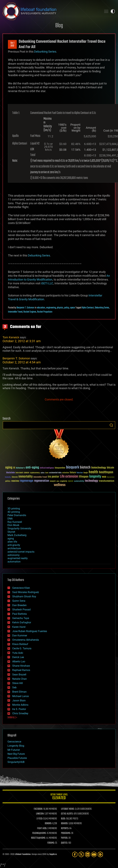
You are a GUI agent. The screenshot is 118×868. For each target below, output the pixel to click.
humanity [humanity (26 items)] (8, 477)
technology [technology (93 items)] (91, 481)
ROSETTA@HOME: (38, 838)
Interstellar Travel (15, 312)
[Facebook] (75, 854)
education (41, 308)
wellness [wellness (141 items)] (60, 485)
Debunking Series (45, 52)
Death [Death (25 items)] (47, 473)
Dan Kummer (20, 636)
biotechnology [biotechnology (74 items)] (99, 468)
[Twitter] (81, 854)
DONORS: (48, 824)
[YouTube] (94, 854)
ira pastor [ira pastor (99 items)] (53, 477)
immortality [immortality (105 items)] (26, 477)
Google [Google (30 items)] (86, 473)
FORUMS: (51, 843)
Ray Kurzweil (15, 522)
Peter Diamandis (17, 515)
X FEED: (40, 819)
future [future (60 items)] (73, 473)
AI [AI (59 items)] (14, 468)
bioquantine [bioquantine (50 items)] (60, 468)
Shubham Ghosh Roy (24, 596)
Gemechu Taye (21, 618)
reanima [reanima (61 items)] (15, 481)
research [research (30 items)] (53, 481)
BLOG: (63, 819)
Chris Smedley (20, 713)
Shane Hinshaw (21, 666)
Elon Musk (13, 525)
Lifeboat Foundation (23, 854)
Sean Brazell (19, 675)
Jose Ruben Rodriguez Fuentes (30, 631)
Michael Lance (20, 696)
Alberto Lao (19, 661)
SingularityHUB (16, 762)
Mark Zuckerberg (17, 535)
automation (14, 562)
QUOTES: (64, 843)
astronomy (14, 555)
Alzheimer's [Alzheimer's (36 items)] (20, 468)
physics (60, 308)
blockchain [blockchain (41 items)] (11, 473)
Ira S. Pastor (19, 709)
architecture (14, 548)
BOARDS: (65, 824)
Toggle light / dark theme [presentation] (113, 11)
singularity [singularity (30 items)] (64, 481)
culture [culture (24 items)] (43, 473)
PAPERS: (64, 838)
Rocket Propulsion (45, 312)
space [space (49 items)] (71, 481)
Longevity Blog (16, 746)
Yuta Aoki (18, 653)
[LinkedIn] (88, 854)
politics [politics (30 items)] (8, 481)
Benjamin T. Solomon (25, 308)
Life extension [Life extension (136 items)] (69, 477)
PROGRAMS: (66, 833)
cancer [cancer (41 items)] (26, 473)
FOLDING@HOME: (39, 833)
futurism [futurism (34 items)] (80, 473)
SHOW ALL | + (12, 718)
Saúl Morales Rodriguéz (26, 592)
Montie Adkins (20, 705)
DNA (10, 519)
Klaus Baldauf (20, 644)
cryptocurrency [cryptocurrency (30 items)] (35, 473)
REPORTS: (65, 828)
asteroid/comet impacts (21, 552)
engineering (51, 308)
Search (111, 425)
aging (11, 538)
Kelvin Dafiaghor (22, 622)
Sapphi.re (53, 854)
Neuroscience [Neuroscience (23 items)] (111, 477)
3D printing (14, 509)
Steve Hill (18, 683)
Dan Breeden (19, 605)
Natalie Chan (20, 679)
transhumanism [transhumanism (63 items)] (107, 481)
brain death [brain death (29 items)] (19, 473)
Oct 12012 (12, 44)
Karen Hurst (19, 627)
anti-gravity (14, 545)
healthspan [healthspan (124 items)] (106, 472)
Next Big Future (16, 754)
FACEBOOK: (38, 809)
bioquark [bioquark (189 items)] (73, 467)
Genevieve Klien (21, 588)
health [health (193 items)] (93, 472)
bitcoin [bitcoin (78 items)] (110, 468)
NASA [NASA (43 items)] (104, 477)
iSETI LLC (47, 283)
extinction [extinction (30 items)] (66, 473)
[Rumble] (100, 854)
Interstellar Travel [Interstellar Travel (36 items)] (40, 477)
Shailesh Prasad (21, 610)
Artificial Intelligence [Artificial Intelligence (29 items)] (47, 468)
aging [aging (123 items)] (9, 468)
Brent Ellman (19, 692)
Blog (59, 26)
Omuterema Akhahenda (26, 640)
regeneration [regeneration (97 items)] (41, 481)
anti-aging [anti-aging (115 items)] (32, 468)
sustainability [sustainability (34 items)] (79, 481)
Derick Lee (18, 657)
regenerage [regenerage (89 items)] (26, 481)
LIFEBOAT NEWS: (68, 809)
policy (67, 308)
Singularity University (19, 528)
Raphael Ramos (21, 670)
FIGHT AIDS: (42, 828)
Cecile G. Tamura (22, 648)
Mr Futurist (14, 750)
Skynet (11, 532)
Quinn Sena (19, 601)
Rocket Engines (30, 312)
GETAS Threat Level (59, 797)
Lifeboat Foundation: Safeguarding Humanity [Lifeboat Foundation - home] (51, 11)
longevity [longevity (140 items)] (95, 477)
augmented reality (18, 558)
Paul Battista (20, 614)
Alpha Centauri (88, 308)
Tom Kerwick (11, 337)
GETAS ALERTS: (67, 814)
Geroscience (14, 742)
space (72, 308)
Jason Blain (19, 701)
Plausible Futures (17, 758)
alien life (12, 542)
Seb (14, 687)
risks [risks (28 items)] (58, 481)
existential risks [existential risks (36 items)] (55, 473)
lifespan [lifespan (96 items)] (84, 477)
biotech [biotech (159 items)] (85, 467)
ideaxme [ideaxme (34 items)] (15, 477)
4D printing (14, 512)
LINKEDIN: (40, 814)
